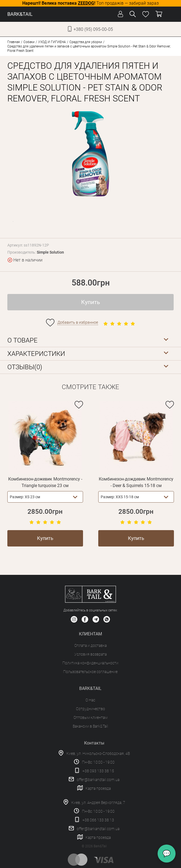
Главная (14, 42)
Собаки (29, 42)
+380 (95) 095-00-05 (93, 29)
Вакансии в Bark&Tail (90, 726)
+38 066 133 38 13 (98, 820)
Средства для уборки (86, 42)
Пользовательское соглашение (90, 672)
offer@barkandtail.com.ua (98, 780)
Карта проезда (98, 788)
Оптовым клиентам (90, 717)
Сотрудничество (90, 709)
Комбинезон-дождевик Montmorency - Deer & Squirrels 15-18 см (136, 482)
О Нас (90, 700)
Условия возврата (90, 654)
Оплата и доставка (90, 645)
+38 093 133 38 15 (98, 771)
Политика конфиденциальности (90, 663)
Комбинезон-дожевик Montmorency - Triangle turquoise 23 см (45, 482)
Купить (90, 302)
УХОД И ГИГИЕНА (52, 42)
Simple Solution (50, 252)
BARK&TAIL (20, 14)
